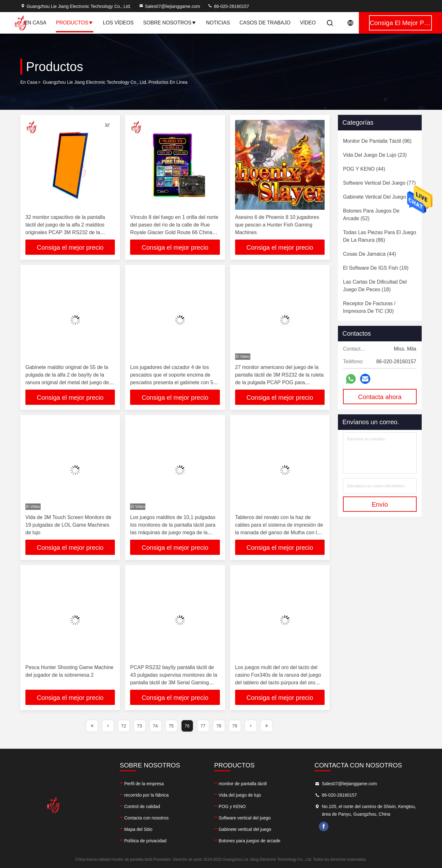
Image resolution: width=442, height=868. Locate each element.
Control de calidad (142, 806)
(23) (375, 155)
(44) (364, 169)
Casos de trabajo (265, 23)
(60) (380, 197)
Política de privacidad (145, 841)
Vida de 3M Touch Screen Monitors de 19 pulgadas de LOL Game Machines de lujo (68, 525)
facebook (324, 826)
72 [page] (124, 726)
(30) (369, 307)
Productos (75, 23)
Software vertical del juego (245, 818)
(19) (376, 268)
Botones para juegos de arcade (250, 841)
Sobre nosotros (170, 23)
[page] (92, 726)
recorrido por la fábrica (146, 795)
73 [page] (140, 726)
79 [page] (235, 726)
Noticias (218, 23)
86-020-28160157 (228, 6)
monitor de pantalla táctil (243, 784)
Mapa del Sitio (138, 829)
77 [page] (203, 726)
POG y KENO (232, 806)
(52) (371, 215)
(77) (379, 183)
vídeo (308, 23)
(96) (377, 141)
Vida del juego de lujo (240, 795)
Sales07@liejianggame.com (169, 6)
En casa (35, 23)
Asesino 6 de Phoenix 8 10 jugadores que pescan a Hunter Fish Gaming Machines (277, 225)
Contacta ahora (380, 397)
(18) (375, 286)
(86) (379, 236)
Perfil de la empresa (144, 784)
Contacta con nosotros (146, 818)
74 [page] (155, 726)
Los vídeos (118, 23)
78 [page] (219, 726)
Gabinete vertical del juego (245, 829)
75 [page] (171, 726)
